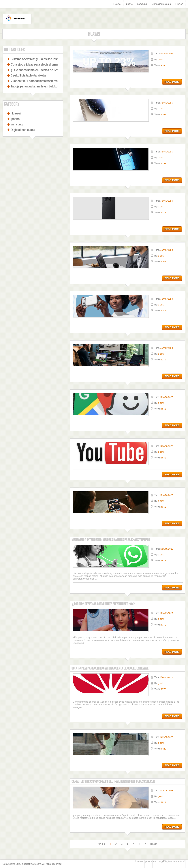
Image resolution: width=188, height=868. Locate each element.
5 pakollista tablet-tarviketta (28, 75)
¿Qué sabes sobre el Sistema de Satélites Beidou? (44, 70)
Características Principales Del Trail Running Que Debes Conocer (113, 782)
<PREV (101, 844)
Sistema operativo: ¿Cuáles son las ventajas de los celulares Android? (56, 59)
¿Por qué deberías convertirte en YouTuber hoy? (103, 604)
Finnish (179, 4)
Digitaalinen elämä (161, 4)
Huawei (117, 4)
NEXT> (154, 844)
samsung (142, 4)
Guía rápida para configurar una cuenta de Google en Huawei (110, 668)
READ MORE (172, 82)
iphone (129, 4)
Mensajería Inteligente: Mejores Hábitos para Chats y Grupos (111, 540)
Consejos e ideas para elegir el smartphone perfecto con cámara (52, 65)
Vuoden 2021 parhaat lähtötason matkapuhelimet (42, 81)
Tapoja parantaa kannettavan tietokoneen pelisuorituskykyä (49, 86)
